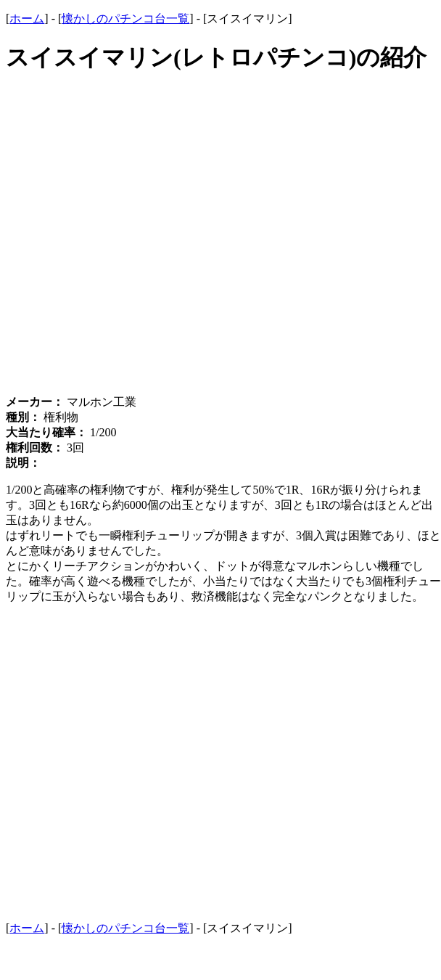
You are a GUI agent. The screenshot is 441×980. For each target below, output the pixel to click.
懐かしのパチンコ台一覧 (125, 19)
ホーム (27, 19)
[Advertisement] (193, 243)
